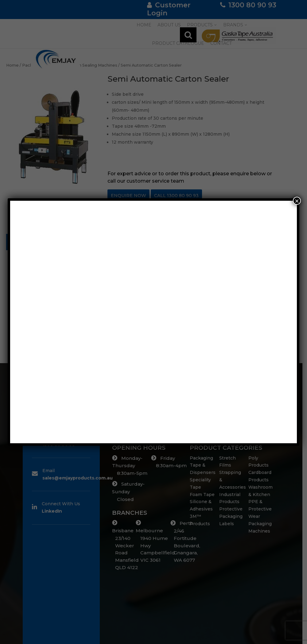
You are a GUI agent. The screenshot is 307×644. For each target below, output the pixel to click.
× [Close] (297, 201)
